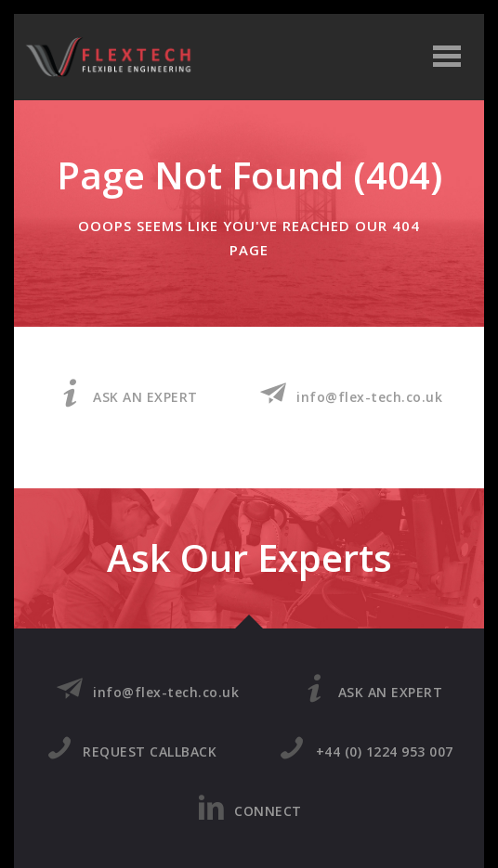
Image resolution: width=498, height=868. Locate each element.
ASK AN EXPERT (127, 394)
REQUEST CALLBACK (131, 749)
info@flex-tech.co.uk (351, 394)
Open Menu (450, 58)
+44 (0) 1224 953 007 (366, 749)
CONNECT (249, 808)
